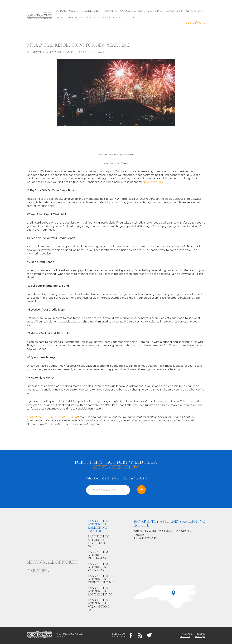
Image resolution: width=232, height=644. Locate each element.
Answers (110, 11)
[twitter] (149, 635)
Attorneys (194, 11)
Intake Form (91, 11)
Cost (131, 17)
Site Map (201, 634)
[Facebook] (131, 635)
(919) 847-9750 (147, 539)
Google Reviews (133, 11)
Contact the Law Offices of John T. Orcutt (53, 417)
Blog (60, 17)
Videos (72, 17)
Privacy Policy (186, 634)
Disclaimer (185, 637)
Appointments (67, 11)
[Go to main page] (39, 16)
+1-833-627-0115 (193, 22)
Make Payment (113, 17)
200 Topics (156, 11)
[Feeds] (140, 635)
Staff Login (200, 637)
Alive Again (90, 17)
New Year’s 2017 (153, 182)
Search (142, 18)
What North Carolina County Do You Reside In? (117, 479)
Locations (175, 11)
